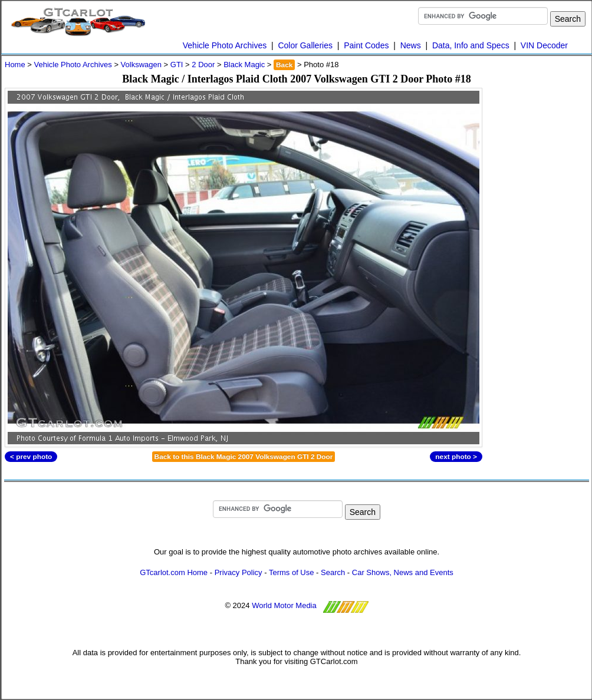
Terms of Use (292, 572)
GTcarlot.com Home (174, 572)
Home (15, 65)
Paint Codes (366, 45)
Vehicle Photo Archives (225, 45)
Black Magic (244, 65)
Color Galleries (305, 45)
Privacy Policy (239, 572)
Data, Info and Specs (471, 45)
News (411, 45)
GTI (177, 65)
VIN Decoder (544, 45)
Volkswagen (141, 65)
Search (333, 572)
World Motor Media (284, 605)
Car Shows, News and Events (403, 572)
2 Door (203, 65)
